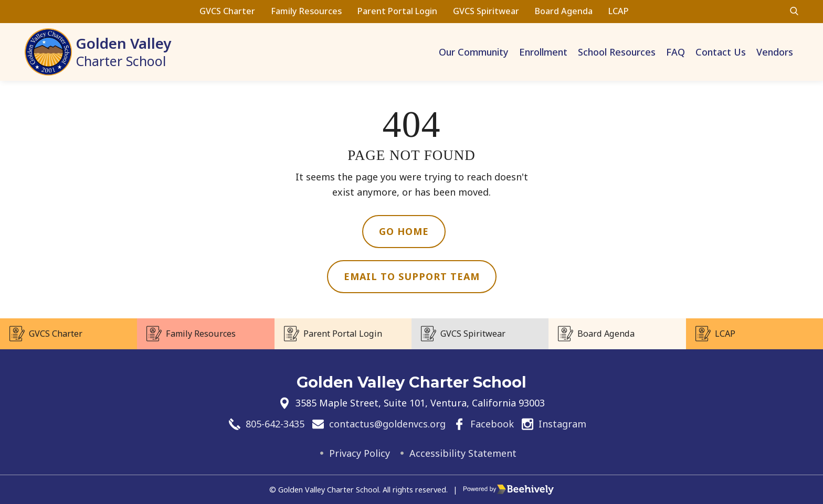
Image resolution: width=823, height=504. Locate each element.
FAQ (676, 52)
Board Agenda (564, 11)
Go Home (404, 231)
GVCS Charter (227, 11)
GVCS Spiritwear (486, 11)
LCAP (619, 11)
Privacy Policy (360, 453)
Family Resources (306, 11)
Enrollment (543, 52)
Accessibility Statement (463, 453)
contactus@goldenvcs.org (387, 424)
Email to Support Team (412, 276)
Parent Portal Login (397, 11)
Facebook (492, 424)
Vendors (775, 52)
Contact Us (721, 52)
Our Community (474, 52)
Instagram (562, 424)
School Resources (617, 52)
